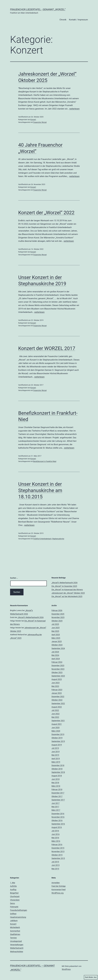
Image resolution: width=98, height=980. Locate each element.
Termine (13, 938)
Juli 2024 (55, 652)
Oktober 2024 (57, 645)
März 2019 (56, 762)
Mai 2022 (55, 717)
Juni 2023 (56, 683)
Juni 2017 (56, 803)
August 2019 (57, 745)
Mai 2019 (55, 755)
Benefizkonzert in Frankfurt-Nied (45, 461)
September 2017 (58, 800)
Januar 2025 (57, 641)
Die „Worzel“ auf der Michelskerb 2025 (67, 596)
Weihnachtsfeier (17, 952)
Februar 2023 (57, 690)
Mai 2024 (55, 655)
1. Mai (13, 883)
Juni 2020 (56, 728)
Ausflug (13, 890)
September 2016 (58, 824)
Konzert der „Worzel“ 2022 (46, 213)
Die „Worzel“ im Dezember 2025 (64, 586)
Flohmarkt (14, 907)
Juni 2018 (56, 779)
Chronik (63, 20)
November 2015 (58, 851)
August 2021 (57, 724)
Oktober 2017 (57, 796)
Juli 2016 (55, 831)
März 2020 (56, 731)
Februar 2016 (57, 845)
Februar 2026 (57, 610)
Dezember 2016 (58, 814)
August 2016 (57, 827)
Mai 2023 (55, 686)
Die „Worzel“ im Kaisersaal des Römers (67, 590)
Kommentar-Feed (58, 890)
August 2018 (57, 776)
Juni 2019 (56, 752)
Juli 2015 (55, 862)
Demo (12, 903)
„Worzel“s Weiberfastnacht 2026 (64, 583)
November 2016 (58, 817)
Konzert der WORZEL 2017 (47, 348)
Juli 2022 (55, 710)
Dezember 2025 (58, 614)
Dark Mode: (91, 977)
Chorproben (15, 900)
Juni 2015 (56, 865)
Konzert (33, 120)
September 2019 (58, 741)
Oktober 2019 (57, 738)
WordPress (66, 969)
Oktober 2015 (57, 855)
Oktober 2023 (57, 672)
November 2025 (58, 617)
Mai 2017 (55, 807)
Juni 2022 (56, 714)
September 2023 (58, 676)
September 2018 (58, 772)
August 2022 (57, 707)
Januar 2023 (57, 693)
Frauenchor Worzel (40, 122)
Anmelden (56, 883)
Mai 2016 (55, 838)
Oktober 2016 (57, 820)
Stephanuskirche (58, 539)
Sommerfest (15, 931)
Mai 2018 (55, 783)
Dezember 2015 (58, 848)
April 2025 (56, 635)
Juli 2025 (55, 624)
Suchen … (14, 578)
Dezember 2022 (58, 697)
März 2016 (56, 841)
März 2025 (56, 638)
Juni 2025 (56, 628)
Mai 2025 (55, 631)
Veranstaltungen (17, 945)
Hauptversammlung (18, 917)
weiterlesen (74, 109)
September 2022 (58, 703)
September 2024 (58, 648)
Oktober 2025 (57, 621)
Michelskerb (15, 927)
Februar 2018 (57, 789)
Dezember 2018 (58, 765)
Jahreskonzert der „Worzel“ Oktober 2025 (68, 593)
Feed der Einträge (59, 886)
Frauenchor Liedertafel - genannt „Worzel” (38, 9)
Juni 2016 (56, 834)
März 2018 (56, 786)
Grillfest (13, 914)
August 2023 (57, 679)
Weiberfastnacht (17, 948)
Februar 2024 (57, 662)
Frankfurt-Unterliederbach (42, 539)
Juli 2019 (55, 748)
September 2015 (58, 858)
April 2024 (56, 659)
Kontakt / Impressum (78, 20)
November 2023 (58, 669)
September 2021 (58, 721)
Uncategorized (16, 941)
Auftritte (13, 886)
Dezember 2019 (58, 734)
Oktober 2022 (57, 700)
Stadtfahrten (15, 934)
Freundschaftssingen (19, 910)
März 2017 (56, 810)
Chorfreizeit (15, 896)
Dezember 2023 (58, 665)
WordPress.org (58, 893)
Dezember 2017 (58, 793)
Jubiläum (14, 921)
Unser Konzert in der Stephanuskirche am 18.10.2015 (40, 490)
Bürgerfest (14, 893)
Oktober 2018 (57, 769)
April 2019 (56, 759)
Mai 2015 (55, 869)
